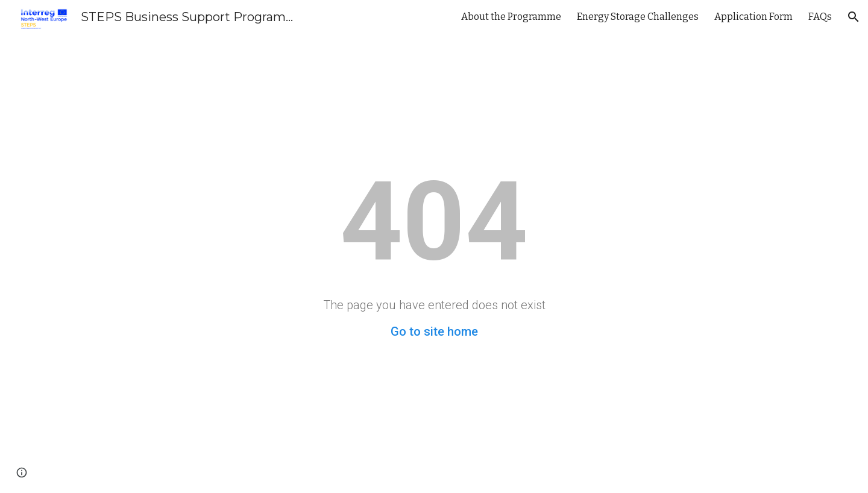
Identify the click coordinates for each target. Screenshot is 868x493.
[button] (854, 17)
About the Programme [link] (511, 17)
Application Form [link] (753, 17)
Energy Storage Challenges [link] (638, 17)
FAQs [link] (820, 17)
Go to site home (434, 331)
